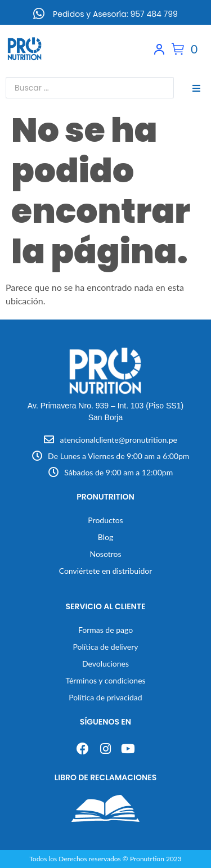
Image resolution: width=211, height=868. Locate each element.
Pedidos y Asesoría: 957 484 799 (115, 14)
